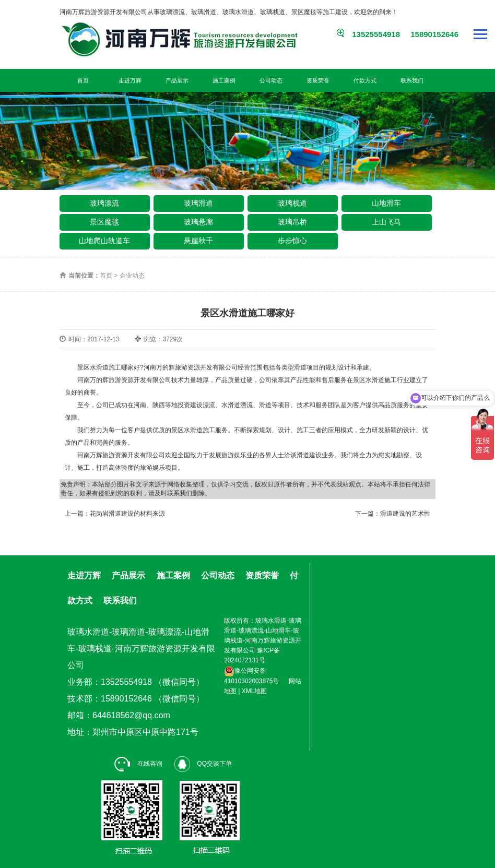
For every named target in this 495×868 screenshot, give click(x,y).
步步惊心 (292, 241)
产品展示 (177, 80)
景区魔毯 (104, 222)
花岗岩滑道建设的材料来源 (127, 514)
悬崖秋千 (198, 241)
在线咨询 (138, 764)
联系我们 (412, 80)
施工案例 (224, 80)
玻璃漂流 (104, 203)
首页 (83, 80)
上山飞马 (386, 222)
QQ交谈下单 (203, 764)
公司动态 (271, 80)
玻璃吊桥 (292, 222)
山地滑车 (386, 203)
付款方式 (365, 80)
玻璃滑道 (198, 203)
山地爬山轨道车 (104, 241)
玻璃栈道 (292, 203)
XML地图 (255, 691)
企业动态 (132, 276)
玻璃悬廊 (198, 222)
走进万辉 (130, 80)
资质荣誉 (318, 80)
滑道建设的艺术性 (405, 514)
